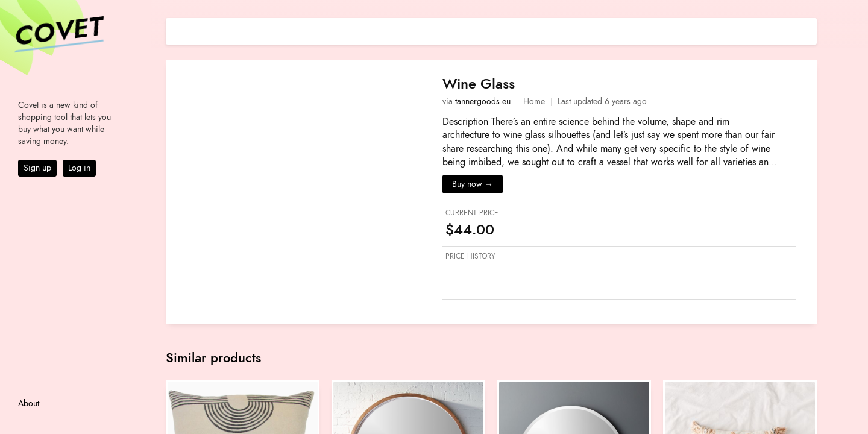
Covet (58, 33)
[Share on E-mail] (808, 30)
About (29, 404)
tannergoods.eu (483, 102)
